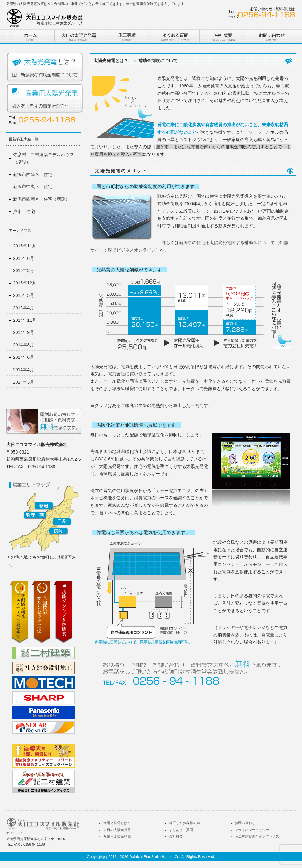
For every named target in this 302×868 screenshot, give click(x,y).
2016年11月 (25, 246)
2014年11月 (25, 320)
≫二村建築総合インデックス (257, 836)
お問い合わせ (272, 37)
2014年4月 (24, 370)
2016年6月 (24, 258)
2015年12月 (25, 283)
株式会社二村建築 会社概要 (223, 37)
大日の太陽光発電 (117, 830)
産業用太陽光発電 (45, 99)
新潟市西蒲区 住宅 (33, 174)
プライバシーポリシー (252, 830)
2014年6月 (24, 357)
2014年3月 (24, 382)
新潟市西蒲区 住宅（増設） (41, 199)
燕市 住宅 (24, 211)
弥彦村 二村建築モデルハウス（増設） (44, 158)
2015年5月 (24, 295)
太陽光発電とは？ (45, 67)
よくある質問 (175, 37)
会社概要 (176, 836)
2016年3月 (24, 270)
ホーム (30, 37)
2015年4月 (24, 308)
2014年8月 (24, 345)
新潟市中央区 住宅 (33, 187)
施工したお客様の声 (184, 823)
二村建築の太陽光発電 (79, 37)
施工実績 (127, 37)
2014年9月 (24, 332)
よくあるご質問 (181, 830)
